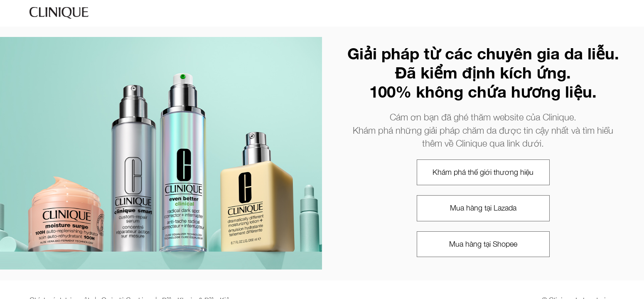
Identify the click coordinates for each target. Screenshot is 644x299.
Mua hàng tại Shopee (483, 244)
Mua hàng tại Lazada (483, 208)
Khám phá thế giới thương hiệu (483, 172)
